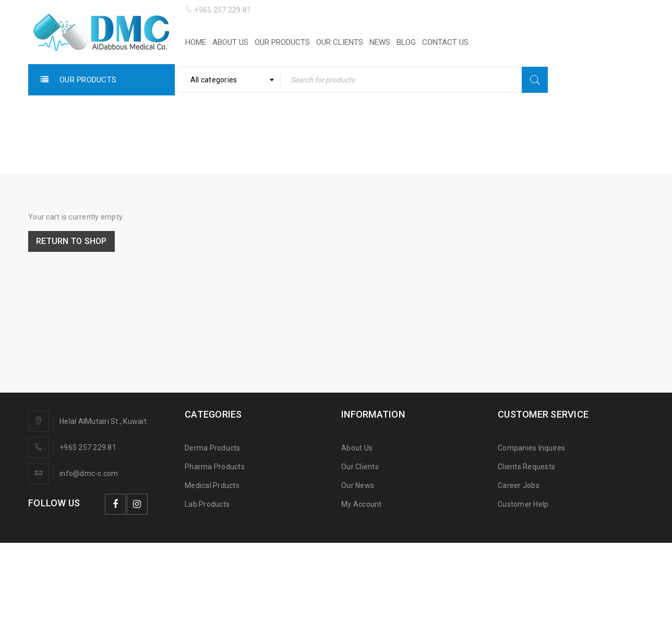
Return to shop (72, 241)
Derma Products (213, 448)
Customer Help (523, 504)
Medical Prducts (212, 485)
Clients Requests (526, 467)
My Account (362, 504)
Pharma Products (215, 467)
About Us (357, 448)
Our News (358, 485)
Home (320, 144)
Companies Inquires (532, 448)
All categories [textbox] (214, 80)
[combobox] (229, 80)
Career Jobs (519, 485)
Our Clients (360, 467)
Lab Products (207, 504)
